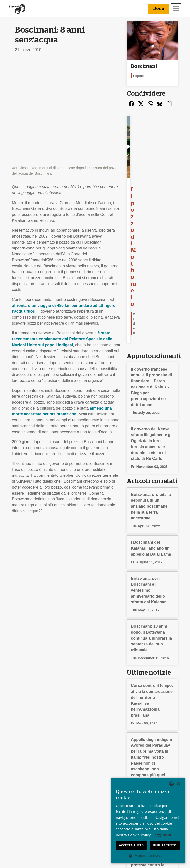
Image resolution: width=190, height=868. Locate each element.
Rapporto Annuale (29, 794)
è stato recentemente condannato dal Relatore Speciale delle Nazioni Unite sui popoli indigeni (62, 236)
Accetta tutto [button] (131, 845)
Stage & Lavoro (27, 788)
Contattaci (22, 806)
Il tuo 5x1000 (108, 794)
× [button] (178, 784)
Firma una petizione (72, 800)
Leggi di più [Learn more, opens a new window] (163, 835)
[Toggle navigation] (176, 8)
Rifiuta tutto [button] (165, 845)
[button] (148, 856)
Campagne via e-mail (74, 794)
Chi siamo (22, 782)
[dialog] (148, 820)
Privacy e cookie (28, 800)
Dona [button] (158, 9)
